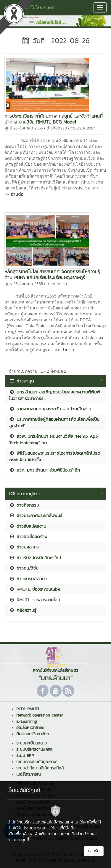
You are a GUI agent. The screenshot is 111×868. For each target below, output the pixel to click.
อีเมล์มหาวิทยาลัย (30, 728)
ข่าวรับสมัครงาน (28, 526)
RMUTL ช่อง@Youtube (35, 589)
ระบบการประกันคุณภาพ (36, 762)
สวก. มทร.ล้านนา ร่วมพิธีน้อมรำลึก (45, 470)
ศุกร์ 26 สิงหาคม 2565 (24, 128)
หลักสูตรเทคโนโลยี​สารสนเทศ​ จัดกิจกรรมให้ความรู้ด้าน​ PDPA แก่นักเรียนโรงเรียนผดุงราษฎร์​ (52, 274)
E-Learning (27, 721)
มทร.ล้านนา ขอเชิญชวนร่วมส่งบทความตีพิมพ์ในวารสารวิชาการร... (55, 395)
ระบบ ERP (25, 756)
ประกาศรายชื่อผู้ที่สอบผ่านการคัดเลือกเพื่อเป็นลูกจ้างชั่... (54, 422)
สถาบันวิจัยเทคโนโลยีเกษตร (29, 7)
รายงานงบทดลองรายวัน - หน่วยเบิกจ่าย (50, 409)
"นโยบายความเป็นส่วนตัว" (69, 834)
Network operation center (40, 715)
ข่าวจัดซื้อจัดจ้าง (28, 536)
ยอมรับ (94, 851)
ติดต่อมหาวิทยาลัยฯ (32, 734)
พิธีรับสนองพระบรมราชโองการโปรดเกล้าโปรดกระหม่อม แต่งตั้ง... (55, 456)
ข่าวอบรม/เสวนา (82, 128)
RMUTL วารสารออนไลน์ (35, 600)
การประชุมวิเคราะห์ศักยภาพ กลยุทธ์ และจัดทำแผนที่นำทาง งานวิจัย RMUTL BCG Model (54, 119)
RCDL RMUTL (28, 709)
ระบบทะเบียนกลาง (32, 743)
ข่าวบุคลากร (24, 547)
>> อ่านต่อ (14, 194)
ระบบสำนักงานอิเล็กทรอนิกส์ (40, 768)
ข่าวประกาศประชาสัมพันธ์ (36, 515)
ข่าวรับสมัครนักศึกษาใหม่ (35, 558)
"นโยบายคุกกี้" (19, 840)
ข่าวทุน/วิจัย (24, 568)
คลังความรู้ (23, 610)
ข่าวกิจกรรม (57, 128)
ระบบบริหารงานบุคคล (34, 749)
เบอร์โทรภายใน (28, 774)
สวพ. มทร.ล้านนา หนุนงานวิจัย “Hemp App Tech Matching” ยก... (54, 439)
